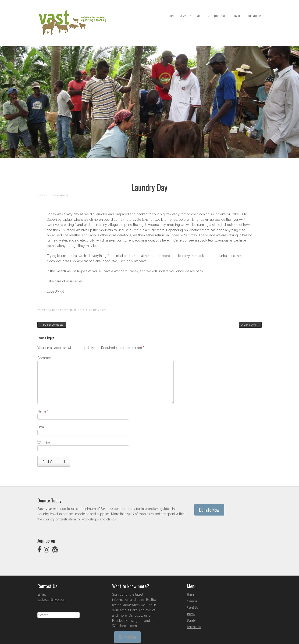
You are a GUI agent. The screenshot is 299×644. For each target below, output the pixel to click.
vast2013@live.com (52, 600)
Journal (220, 16)
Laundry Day (149, 187)
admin (64, 195)
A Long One (250, 325)
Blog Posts (60, 310)
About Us (203, 16)
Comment (45, 358)
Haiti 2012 (77, 310)
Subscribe (127, 637)
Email (43, 427)
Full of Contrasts (52, 325)
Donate (236, 16)
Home (171, 16)
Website (44, 443)
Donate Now (209, 510)
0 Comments (98, 310)
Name (43, 411)
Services (186, 16)
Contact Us (254, 16)
